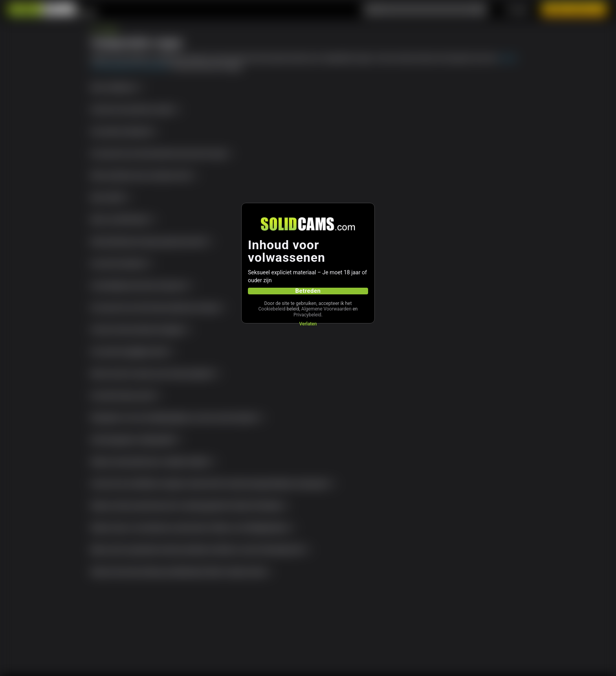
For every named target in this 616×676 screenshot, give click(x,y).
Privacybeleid (307, 315)
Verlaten (308, 324)
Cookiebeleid (272, 309)
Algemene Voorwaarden (326, 309)
